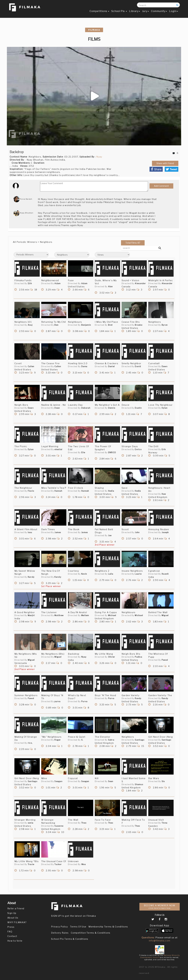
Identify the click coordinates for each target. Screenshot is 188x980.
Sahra (111, 740)
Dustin (138, 408)
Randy (138, 698)
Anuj (30, 325)
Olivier (112, 657)
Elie (83, 453)
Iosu (30, 532)
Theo (84, 823)
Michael (112, 615)
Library (135, 12)
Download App (160, 926)
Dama (84, 366)
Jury (146, 12)
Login (174, 12)
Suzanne (59, 826)
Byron (165, 325)
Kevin (84, 574)
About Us (13, 918)
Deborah (86, 408)
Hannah (58, 491)
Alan (110, 287)
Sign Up (12, 913)
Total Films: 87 (133, 243)
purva (58, 701)
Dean (57, 408)
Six (163, 781)
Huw (164, 494)
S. (82, 740)
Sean (111, 781)
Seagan (58, 781)
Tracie (31, 864)
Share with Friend (165, 163)
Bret (110, 325)
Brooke (139, 325)
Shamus (139, 784)
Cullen (31, 366)
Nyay (99, 157)
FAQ (10, 932)
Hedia (111, 491)
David (138, 366)
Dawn (165, 366)
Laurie (138, 574)
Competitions (99, 12)
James (58, 532)
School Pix (119, 12)
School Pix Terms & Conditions (70, 939)
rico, (30, 743)
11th (30, 283)
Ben (56, 325)
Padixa (138, 657)
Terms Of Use (78, 927)
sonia (31, 823)
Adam (58, 283)
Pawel (165, 660)
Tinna (165, 823)
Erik (164, 449)
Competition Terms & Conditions (91, 933)
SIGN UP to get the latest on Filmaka (73, 916)
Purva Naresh (23, 199)
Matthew (59, 615)
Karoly (31, 577)
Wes (83, 864)
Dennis (112, 408)
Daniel (111, 366)
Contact (12, 936)
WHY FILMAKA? (17, 922)
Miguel (165, 615)
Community (159, 12)
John (137, 532)
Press (11, 927)
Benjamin (86, 325)
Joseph (165, 532)
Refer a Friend (16, 908)
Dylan (165, 408)
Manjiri (31, 615)
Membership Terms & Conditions (108, 927)
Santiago (140, 740)
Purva (84, 701)
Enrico (138, 449)
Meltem (85, 615)
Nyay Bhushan (23, 213)
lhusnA (165, 574)
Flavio (31, 491)
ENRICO (112, 453)
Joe (110, 535)
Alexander (140, 283)
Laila (111, 574)
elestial (58, 449)
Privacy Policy (59, 927)
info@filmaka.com (160, 941)
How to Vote (15, 941)
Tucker (58, 864)
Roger (58, 740)
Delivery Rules (60, 933)
